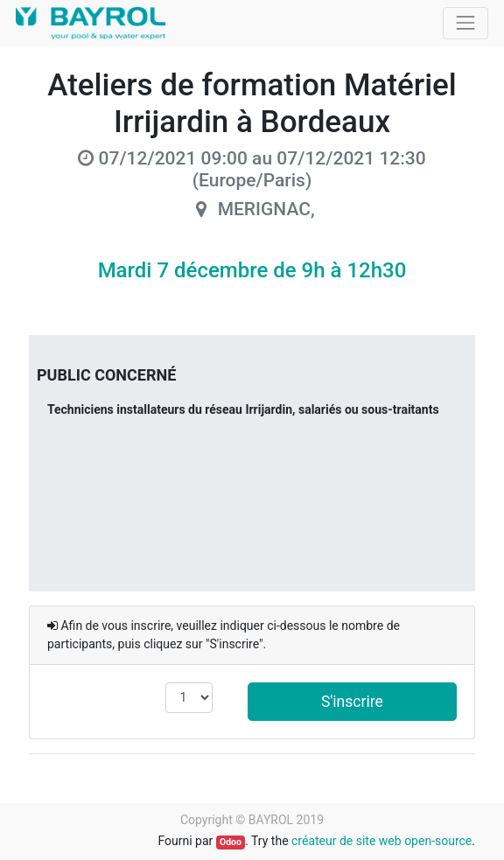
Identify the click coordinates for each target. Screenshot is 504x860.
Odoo (231, 842)
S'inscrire (352, 702)
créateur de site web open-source (381, 841)
